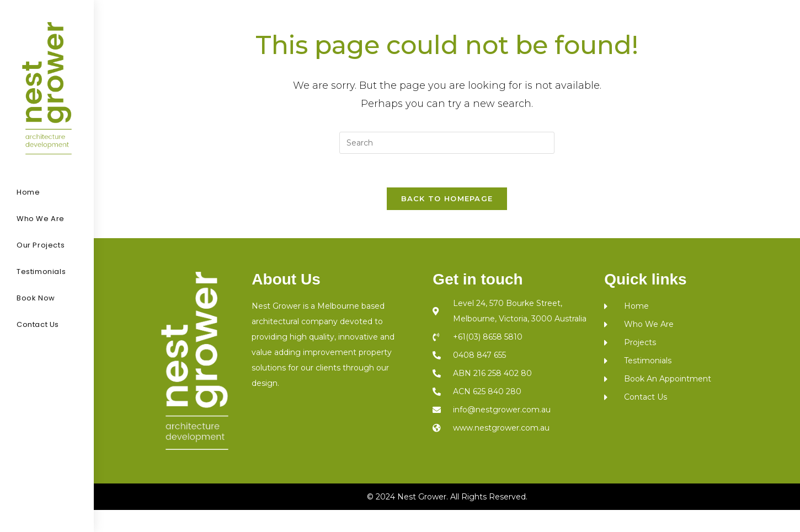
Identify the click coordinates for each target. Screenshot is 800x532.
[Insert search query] (447, 143)
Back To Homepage (447, 198)
